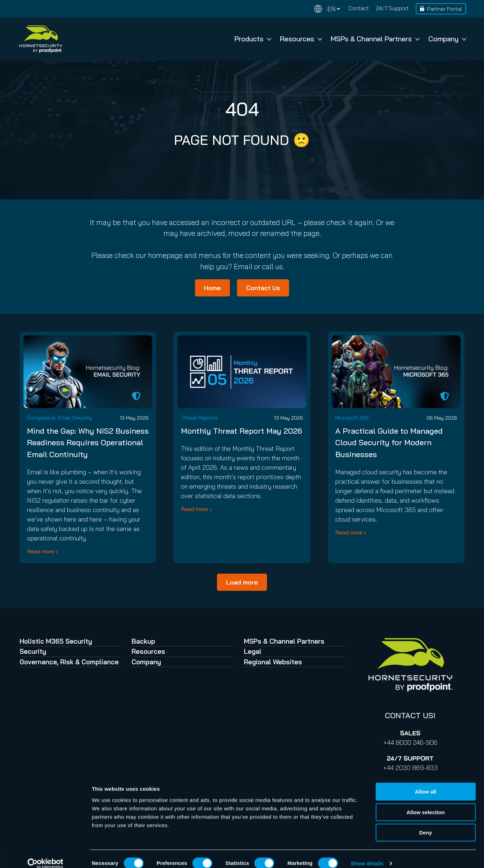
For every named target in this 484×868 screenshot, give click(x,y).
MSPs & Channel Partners (375, 39)
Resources (301, 39)
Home (212, 288)
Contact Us (263, 288)
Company (447, 39)
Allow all (426, 782)
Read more (41, 551)
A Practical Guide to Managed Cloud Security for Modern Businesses (389, 442)
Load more (242, 582)
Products (253, 39)
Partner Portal (444, 9)
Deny (426, 823)
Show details (367, 854)
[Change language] (327, 9)
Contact (359, 8)
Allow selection (425, 803)
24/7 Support (392, 8)
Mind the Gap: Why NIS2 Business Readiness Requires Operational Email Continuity (88, 442)
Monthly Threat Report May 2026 (241, 431)
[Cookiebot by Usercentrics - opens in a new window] (45, 854)
